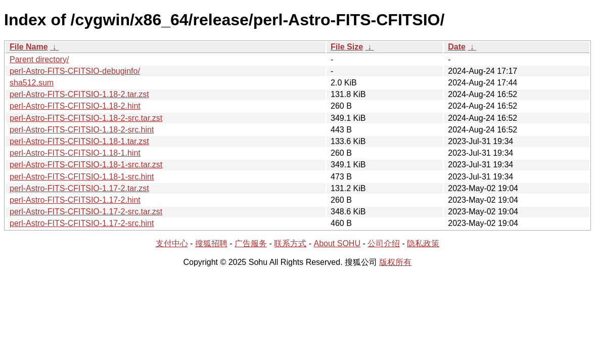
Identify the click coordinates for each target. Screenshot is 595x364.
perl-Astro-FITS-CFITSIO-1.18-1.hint (75, 153)
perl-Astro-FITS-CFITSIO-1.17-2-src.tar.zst (86, 212)
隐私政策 (423, 243)
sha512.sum (32, 83)
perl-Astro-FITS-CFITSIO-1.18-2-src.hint (82, 130)
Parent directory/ (39, 59)
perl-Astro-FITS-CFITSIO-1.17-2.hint (75, 200)
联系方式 (290, 243)
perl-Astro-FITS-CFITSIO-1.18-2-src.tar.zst (86, 118)
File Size (347, 47)
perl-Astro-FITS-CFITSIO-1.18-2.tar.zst (79, 94)
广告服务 (251, 243)
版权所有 (395, 262)
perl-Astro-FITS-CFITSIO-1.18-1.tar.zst (79, 141)
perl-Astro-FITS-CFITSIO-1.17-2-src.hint (82, 223)
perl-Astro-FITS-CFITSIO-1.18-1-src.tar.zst (86, 165)
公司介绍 (384, 243)
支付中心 (172, 243)
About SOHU (337, 243)
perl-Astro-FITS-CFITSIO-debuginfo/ (75, 71)
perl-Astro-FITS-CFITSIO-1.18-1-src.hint (82, 177)
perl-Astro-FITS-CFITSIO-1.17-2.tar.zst (79, 188)
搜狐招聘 (211, 243)
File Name (29, 47)
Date (457, 47)
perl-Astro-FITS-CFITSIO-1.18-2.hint (75, 106)
